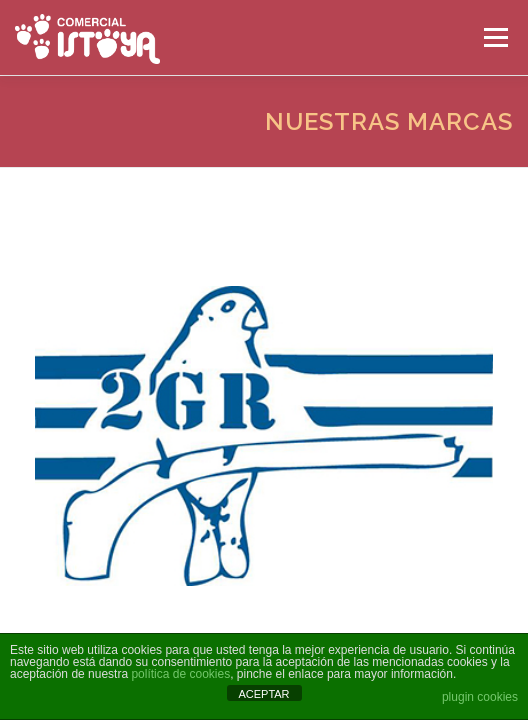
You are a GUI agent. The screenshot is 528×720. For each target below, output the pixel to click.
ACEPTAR (263, 694)
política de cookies (180, 674)
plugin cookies (480, 697)
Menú (494, 37)
